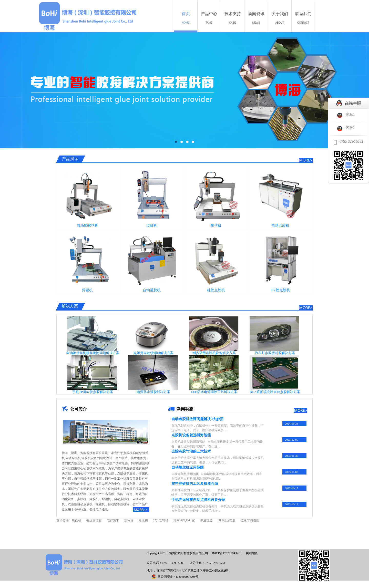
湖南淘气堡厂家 (184, 520)
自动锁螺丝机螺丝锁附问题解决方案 (93, 353)
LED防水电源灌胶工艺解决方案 (214, 392)
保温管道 (206, 520)
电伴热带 (113, 520)
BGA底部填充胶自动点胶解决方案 (275, 392)
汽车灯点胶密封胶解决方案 (275, 353)
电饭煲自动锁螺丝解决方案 (153, 353)
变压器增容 (94, 520)
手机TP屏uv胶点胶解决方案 (93, 392)
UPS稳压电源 (227, 520)
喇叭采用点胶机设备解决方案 (214, 353)
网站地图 (251, 553)
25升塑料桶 (161, 520)
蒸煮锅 (143, 520)
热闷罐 (129, 520)
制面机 (77, 520)
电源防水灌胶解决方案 (153, 392)
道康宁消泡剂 (250, 520)
